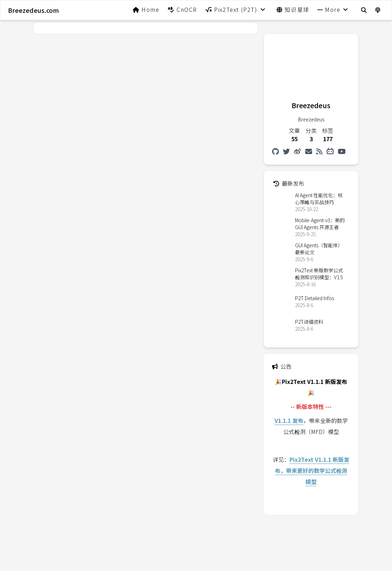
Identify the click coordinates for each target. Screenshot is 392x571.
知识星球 (293, 9)
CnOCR (182, 9)
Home (146, 9)
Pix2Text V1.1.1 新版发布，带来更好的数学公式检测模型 (312, 471)
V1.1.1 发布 (289, 420)
